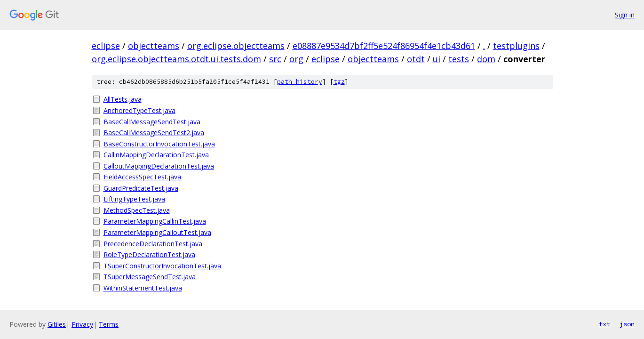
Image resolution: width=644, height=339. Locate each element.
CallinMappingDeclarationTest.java (156, 155)
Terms (109, 324)
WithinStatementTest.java (143, 288)
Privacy (82, 324)
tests (459, 59)
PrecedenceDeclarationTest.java (153, 244)
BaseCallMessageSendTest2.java (154, 133)
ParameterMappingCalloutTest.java (157, 232)
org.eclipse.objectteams (236, 46)
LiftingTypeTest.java (134, 199)
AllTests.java (123, 99)
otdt (416, 59)
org (296, 59)
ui (437, 59)
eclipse (106, 46)
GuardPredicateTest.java (141, 188)
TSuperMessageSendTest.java (150, 277)
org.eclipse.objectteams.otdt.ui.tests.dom (176, 59)
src (275, 59)
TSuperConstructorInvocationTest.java (162, 266)
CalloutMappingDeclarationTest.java (159, 166)
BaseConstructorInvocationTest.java (159, 144)
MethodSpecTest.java (137, 210)
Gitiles (57, 324)
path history (300, 82)
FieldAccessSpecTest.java (142, 177)
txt (604, 324)
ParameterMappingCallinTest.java (155, 221)
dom (486, 59)
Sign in (625, 15)
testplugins (516, 46)
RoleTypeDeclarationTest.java (149, 254)
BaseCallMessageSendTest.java (152, 122)
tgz (339, 82)
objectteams (154, 46)
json (627, 324)
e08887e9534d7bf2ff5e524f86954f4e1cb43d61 (384, 46)
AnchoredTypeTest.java (139, 110)
